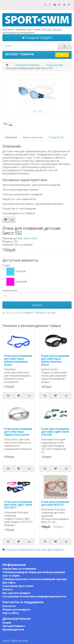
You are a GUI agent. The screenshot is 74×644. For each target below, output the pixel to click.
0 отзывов (26, 313)
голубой (14, 272)
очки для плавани (52, 550)
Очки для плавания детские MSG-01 (55, 503)
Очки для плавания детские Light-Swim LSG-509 (55, 432)
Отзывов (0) (56, 137)
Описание (11, 137)
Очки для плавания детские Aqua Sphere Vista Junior (18, 432)
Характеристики (33, 137)
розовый (15, 282)
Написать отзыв (45, 313)
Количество (10, 290)
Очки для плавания (27, 65)
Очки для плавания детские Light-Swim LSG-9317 (18, 505)
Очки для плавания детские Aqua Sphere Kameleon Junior (18, 360)
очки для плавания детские (23, 550)
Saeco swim (30, 238)
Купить (37, 305)
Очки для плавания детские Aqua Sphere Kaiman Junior (55, 360)
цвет (8, 265)
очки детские (55, 65)
